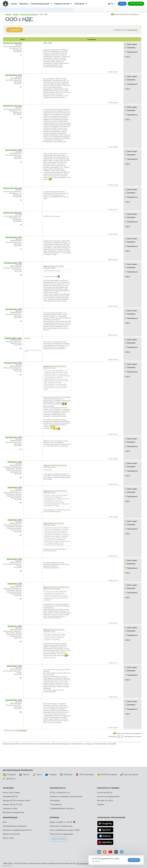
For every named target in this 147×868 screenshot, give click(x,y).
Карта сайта (8, 838)
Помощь (54, 818)
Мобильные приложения (111, 818)
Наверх (127, 57)
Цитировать (131, 48)
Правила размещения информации (126, 14)
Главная (8, 14)
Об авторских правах (86, 863)
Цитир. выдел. (132, 44)
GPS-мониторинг (85, 775)
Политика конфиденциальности (17, 830)
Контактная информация (108, 797)
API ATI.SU (9, 779)
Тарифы (101, 805)
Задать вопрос (59, 839)
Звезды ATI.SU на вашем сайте (17, 801)
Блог (5, 822)
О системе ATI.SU (105, 793)
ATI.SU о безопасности (60, 793)
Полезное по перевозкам (61, 826)
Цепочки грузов (129, 775)
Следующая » (133, 30)
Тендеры (51, 775)
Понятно (134, 860)
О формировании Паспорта (62, 808)
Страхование (56, 805)
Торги (37, 775)
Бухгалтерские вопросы (29, 14)
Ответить (15, 30)
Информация (10, 818)
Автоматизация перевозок (18, 770)
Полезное (8, 788)
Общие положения (11, 834)
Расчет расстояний (11, 793)
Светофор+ (55, 801)
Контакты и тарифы (108, 788)
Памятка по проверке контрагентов (66, 797)
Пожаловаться (132, 52)
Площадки (9, 775)
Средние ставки (10, 808)
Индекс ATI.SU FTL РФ (12, 805)
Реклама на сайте (105, 801)
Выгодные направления (14, 812)
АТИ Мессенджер (107, 775)
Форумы (16, 14)
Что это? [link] (96, 861)
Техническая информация (61, 834)
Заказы (24, 775)
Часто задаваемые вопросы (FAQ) (65, 830)
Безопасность (58, 788)
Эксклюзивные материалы (15, 826)
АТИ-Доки (66, 775)
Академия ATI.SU (10, 797)
